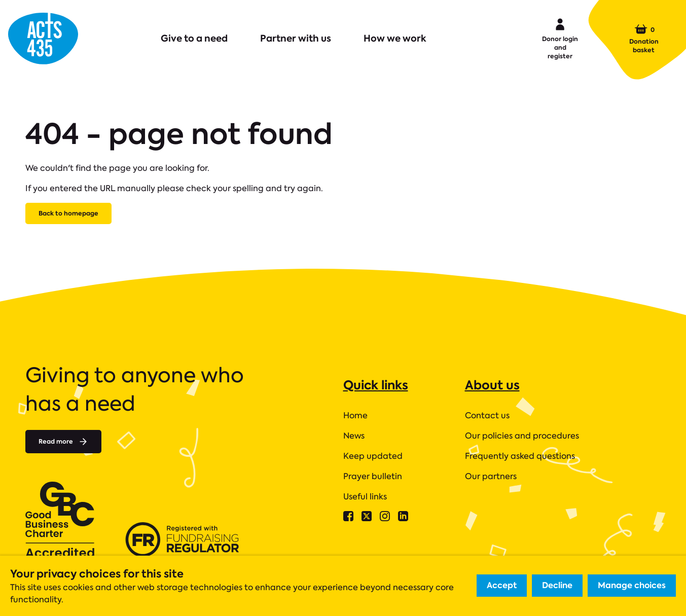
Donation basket (644, 39)
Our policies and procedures (522, 436)
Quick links (376, 385)
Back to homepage (68, 213)
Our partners (491, 476)
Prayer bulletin (373, 476)
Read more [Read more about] (63, 442)
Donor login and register (560, 38)
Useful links (365, 497)
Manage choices (632, 585)
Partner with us (296, 38)
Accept (502, 585)
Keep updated (373, 456)
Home (355, 415)
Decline (557, 585)
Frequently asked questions (520, 456)
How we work (395, 38)
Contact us (487, 415)
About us (492, 385)
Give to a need (194, 38)
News (354, 436)
